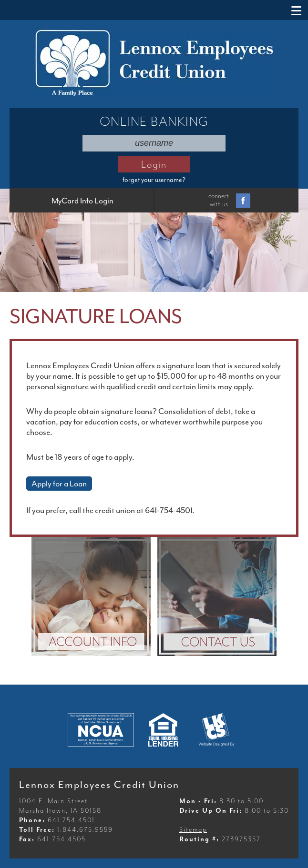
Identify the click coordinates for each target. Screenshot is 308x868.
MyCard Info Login (82, 201)
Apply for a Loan (59, 484)
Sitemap (193, 830)
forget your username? (154, 180)
